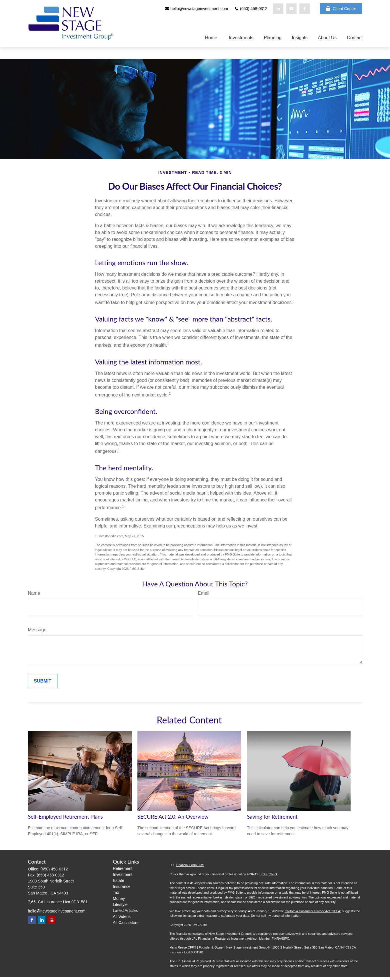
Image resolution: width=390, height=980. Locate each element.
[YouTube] (291, 9)
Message (37, 630)
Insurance (122, 886)
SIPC (285, 939)
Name (34, 593)
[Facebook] (305, 9)
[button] (210, 38)
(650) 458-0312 (251, 9)
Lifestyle (120, 904)
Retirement (123, 868)
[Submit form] (43, 681)
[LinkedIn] (278, 9)
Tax (116, 892)
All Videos (122, 916)
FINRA (276, 939)
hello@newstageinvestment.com (196, 9)
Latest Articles (125, 910)
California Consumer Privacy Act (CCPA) (313, 911)
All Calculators (126, 923)
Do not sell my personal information (275, 916)
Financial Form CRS (190, 865)
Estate (119, 880)
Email (204, 593)
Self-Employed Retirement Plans (65, 817)
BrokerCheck (269, 874)
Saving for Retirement (272, 817)
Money (119, 898)
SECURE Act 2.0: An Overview (173, 817)
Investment (123, 874)
